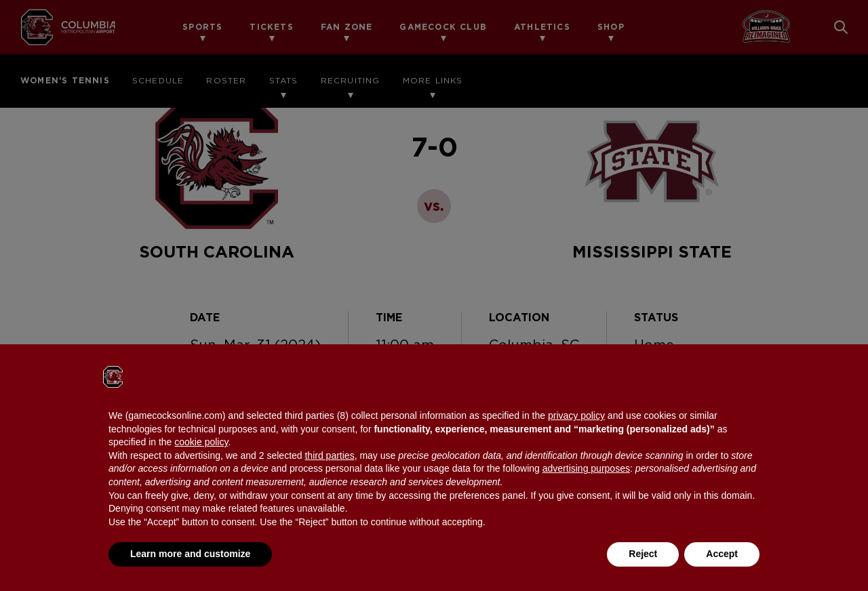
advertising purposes (586, 468)
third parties (329, 455)
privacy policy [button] (576, 415)
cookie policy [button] (201, 442)
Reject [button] (643, 554)
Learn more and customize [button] (190, 554)
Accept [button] (722, 554)
